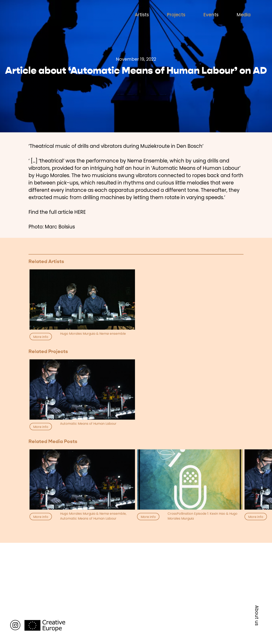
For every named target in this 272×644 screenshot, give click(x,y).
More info (41, 337)
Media (244, 15)
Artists (142, 15)
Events (211, 15)
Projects (176, 15)
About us (257, 615)
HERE (80, 212)
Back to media (46, 532)
